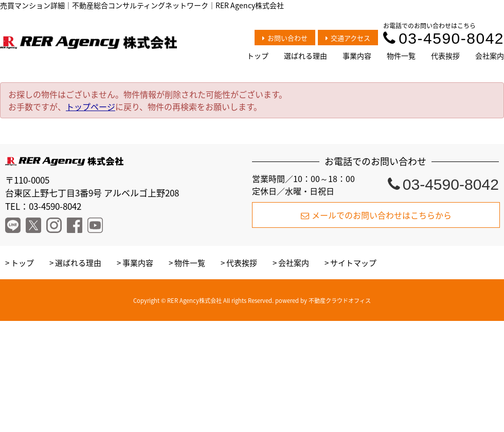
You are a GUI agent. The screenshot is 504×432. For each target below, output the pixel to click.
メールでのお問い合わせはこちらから (376, 215)
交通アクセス (348, 38)
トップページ (91, 106)
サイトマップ (353, 263)
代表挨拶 (445, 56)
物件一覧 (401, 56)
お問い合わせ (285, 38)
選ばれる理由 (305, 56)
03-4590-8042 (444, 38)
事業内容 (357, 56)
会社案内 (490, 56)
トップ (258, 56)
